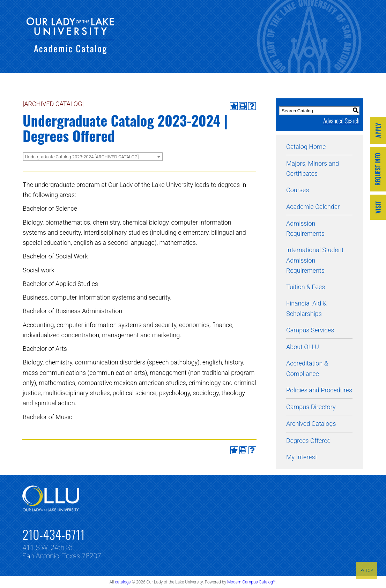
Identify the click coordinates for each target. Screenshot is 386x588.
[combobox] (93, 157)
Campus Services (310, 330)
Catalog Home (306, 147)
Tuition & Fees (306, 287)
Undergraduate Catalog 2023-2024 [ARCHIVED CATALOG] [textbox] (82, 157)
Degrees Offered (309, 441)
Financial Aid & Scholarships (306, 308)
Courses (298, 190)
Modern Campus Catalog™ (251, 582)
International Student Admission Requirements (315, 260)
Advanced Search (341, 121)
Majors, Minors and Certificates (313, 168)
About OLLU (303, 347)
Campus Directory (311, 407)
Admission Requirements (305, 228)
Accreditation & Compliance (307, 368)
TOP (367, 571)
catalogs (123, 582)
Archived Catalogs (311, 424)
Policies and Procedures (319, 390)
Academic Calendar (313, 207)
